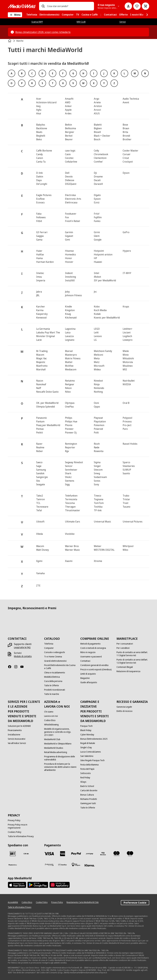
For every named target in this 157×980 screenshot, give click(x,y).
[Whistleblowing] (51, 725)
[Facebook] (11, 667)
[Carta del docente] (89, 790)
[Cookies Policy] (15, 832)
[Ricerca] (43, 6)
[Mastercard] (117, 854)
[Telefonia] (49, 644)
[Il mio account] (128, 6)
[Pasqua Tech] (86, 726)
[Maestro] (130, 854)
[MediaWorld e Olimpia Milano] (58, 744)
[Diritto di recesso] (124, 711)
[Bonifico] (63, 865)
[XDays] (83, 782)
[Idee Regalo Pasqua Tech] (92, 760)
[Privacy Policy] (14, 820)
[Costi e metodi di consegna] (93, 648)
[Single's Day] (86, 747)
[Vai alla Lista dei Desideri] (137, 6)
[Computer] (49, 648)
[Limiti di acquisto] (88, 674)
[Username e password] (91, 657)
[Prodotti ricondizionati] (55, 690)
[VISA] (49, 854)
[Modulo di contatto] (23, 656)
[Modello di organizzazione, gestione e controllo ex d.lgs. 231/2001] (60, 732)
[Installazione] (14, 735)
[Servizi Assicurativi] (17, 739)
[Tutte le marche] (52, 694)
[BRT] (13, 854)
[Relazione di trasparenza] (128, 671)
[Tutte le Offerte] (52, 685)
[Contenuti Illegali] (125, 667)
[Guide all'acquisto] (89, 682)
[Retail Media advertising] (56, 752)
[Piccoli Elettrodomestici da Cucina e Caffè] (60, 667)
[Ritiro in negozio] (88, 652)
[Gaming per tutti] (88, 803)
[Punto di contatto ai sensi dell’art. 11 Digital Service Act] (133, 654)
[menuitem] (32, 15)
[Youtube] (23, 667)
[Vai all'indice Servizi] (17, 743)
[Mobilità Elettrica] (52, 677)
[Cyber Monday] (87, 735)
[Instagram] (17, 667)
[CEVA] (26, 854)
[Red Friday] (85, 778)
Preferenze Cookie (135, 903)
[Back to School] (87, 786)
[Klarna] (90, 865)
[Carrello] (146, 6)
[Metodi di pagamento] (90, 644)
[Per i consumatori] (125, 644)
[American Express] (63, 854)
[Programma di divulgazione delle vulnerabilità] (60, 758)
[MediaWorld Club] (52, 739)
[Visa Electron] (103, 854)
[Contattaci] (85, 661)
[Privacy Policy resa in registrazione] (24, 826)
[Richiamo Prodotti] (89, 799)
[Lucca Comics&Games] (91, 752)
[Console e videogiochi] (55, 652)
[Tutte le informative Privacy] (21, 836)
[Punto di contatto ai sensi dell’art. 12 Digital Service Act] (133, 661)
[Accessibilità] (13, 902)
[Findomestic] (49, 865)
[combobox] (69, 6)
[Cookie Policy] (42, 902)
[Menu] (15, 15)
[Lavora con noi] (51, 716)
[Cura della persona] (53, 681)
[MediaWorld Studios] (54, 748)
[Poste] (13, 865)
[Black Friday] (86, 730)
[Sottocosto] (86, 773)
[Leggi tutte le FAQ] (22, 647)
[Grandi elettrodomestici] (55, 661)
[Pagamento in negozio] (76, 865)
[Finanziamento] (15, 730)
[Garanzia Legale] (124, 707)
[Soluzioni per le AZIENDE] (19, 726)
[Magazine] (85, 678)
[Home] (10, 41)
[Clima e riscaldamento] (55, 673)
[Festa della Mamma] (89, 765)
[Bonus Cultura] (87, 795)
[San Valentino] (87, 756)
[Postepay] (90, 854)
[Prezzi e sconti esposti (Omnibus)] (96, 670)
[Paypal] (76, 854)
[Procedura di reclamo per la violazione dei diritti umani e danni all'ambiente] (60, 767)
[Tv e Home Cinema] (53, 657)
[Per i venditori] (123, 648)
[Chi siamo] (49, 712)
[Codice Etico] (50, 720)
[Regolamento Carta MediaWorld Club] (83, 902)
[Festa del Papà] (87, 769)
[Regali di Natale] (88, 743)
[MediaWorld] (22, 6)
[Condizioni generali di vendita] (94, 665)
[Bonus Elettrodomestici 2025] (94, 739)
